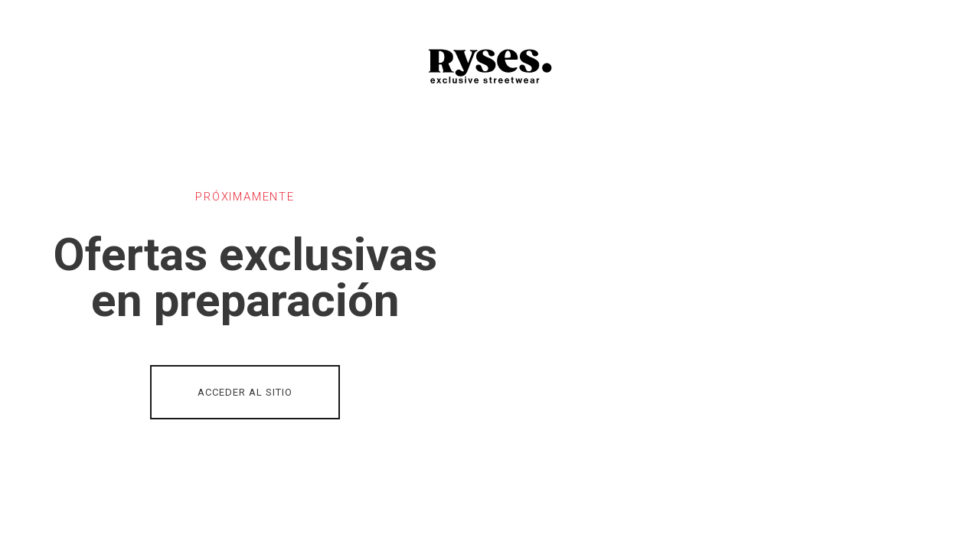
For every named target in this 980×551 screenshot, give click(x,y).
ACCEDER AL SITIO (245, 392)
